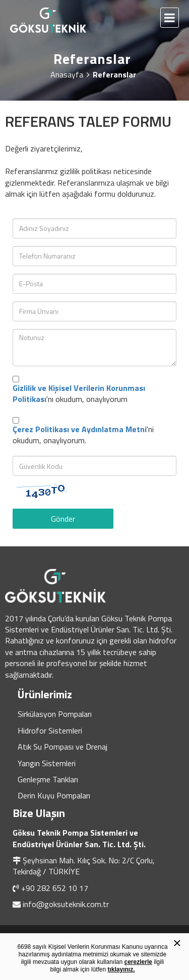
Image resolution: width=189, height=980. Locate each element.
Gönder (63, 519)
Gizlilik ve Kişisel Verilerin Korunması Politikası (79, 393)
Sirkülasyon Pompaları (55, 714)
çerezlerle (138, 962)
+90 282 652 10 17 (55, 888)
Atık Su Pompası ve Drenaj (62, 747)
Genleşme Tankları (48, 779)
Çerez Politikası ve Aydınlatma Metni (80, 429)
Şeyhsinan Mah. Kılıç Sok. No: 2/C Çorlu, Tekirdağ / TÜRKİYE (84, 866)
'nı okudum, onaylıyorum (79, 394)
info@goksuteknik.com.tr (66, 904)
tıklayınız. (121, 969)
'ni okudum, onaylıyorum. (83, 435)
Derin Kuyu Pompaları (54, 795)
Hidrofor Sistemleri (50, 730)
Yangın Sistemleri (47, 763)
